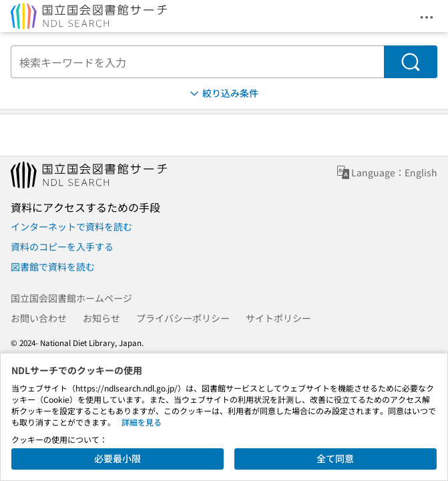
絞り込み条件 (223, 93)
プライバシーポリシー (183, 318)
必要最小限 (118, 458)
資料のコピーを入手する (62, 247)
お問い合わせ (39, 318)
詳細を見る (142, 422)
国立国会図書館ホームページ (71, 298)
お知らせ (101, 318)
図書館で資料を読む (53, 267)
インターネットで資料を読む (71, 226)
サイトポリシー (278, 318)
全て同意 (335, 458)
